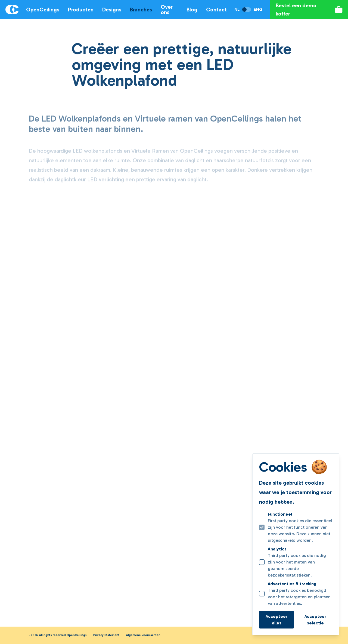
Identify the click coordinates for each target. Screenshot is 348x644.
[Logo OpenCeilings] (9, 9)
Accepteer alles (276, 620)
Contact (216, 10)
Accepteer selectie (315, 620)
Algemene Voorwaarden (143, 635)
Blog (192, 10)
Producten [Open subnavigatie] (81, 10)
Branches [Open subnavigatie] (141, 10)
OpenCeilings (43, 10)
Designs (112, 10)
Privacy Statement (106, 635)
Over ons (167, 10)
